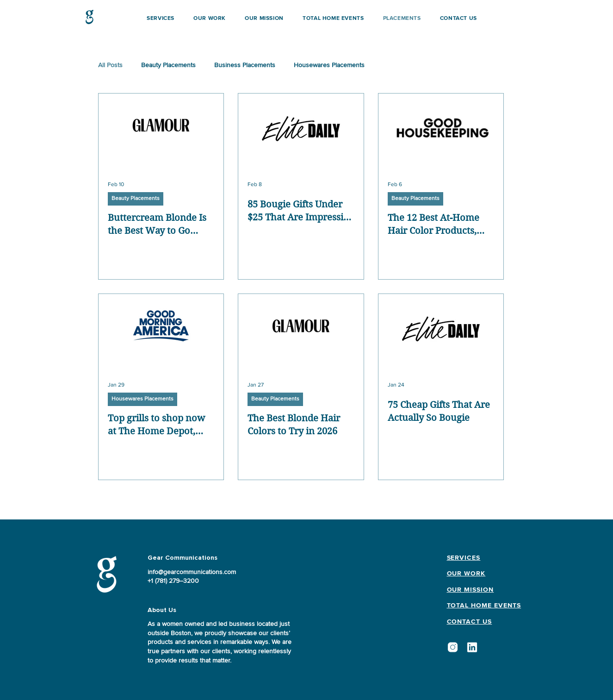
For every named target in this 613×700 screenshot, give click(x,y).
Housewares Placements (329, 65)
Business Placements (245, 65)
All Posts (110, 65)
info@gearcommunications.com (192, 572)
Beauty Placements (168, 65)
